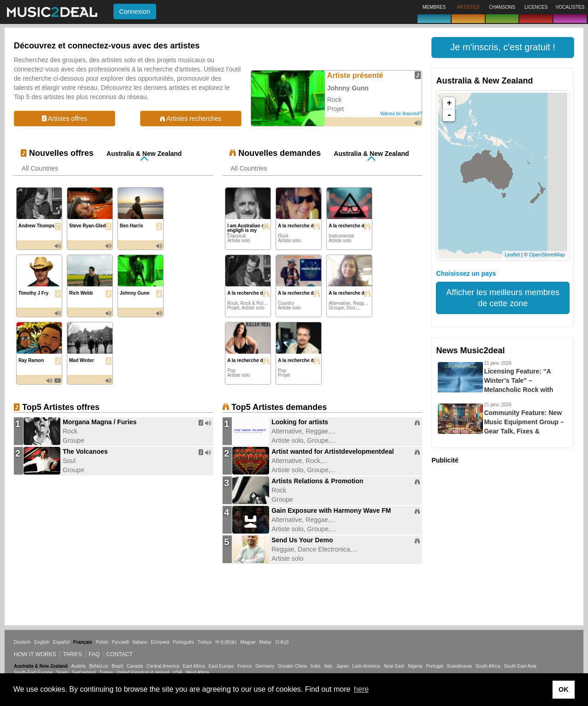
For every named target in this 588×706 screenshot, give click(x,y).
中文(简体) (226, 642)
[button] (503, 47)
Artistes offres (65, 119)
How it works (35, 654)
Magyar (248, 642)
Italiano (140, 642)
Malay (266, 642)
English (42, 642)
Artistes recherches (191, 119)
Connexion (135, 12)
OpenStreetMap (547, 255)
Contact (120, 654)
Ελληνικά (160, 642)
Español (61, 642)
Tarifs (72, 654)
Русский (120, 642)
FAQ (94, 654)
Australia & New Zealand (144, 154)
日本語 (282, 642)
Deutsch (22, 642)
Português (183, 642)
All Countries (40, 168)
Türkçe (205, 642)
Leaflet (512, 255)
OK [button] (564, 689)
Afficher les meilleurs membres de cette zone (503, 298)
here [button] (361, 689)
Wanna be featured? (401, 114)
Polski (102, 642)
